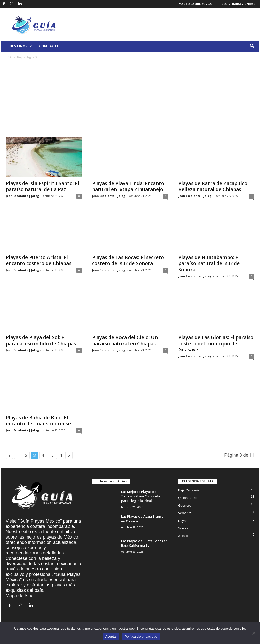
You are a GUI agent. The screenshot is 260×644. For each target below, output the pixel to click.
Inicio (9, 57)
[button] (252, 46)
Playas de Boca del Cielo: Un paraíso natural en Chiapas (125, 341)
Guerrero (185, 505)
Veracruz (185, 513)
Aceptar (111, 637)
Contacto (49, 46)
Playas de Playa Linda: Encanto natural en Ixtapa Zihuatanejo (128, 186)
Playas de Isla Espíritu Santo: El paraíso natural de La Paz (42, 186)
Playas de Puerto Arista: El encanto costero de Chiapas (39, 260)
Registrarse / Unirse (238, 4)
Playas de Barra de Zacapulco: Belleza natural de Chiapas (213, 186)
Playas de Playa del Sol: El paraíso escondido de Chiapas (41, 341)
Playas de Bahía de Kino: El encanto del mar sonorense (38, 421)
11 (60, 455)
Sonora (183, 528)
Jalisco (183, 536)
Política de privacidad (141, 637)
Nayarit (183, 521)
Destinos (21, 46)
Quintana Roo (188, 498)
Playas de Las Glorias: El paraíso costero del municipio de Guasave (216, 344)
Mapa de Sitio (20, 596)
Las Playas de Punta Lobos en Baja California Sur (144, 543)
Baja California (189, 490)
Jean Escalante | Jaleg (22, 196)
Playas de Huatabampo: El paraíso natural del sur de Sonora (209, 263)
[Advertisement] (130, 99)
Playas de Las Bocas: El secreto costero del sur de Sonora (128, 260)
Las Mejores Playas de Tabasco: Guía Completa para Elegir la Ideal (141, 496)
